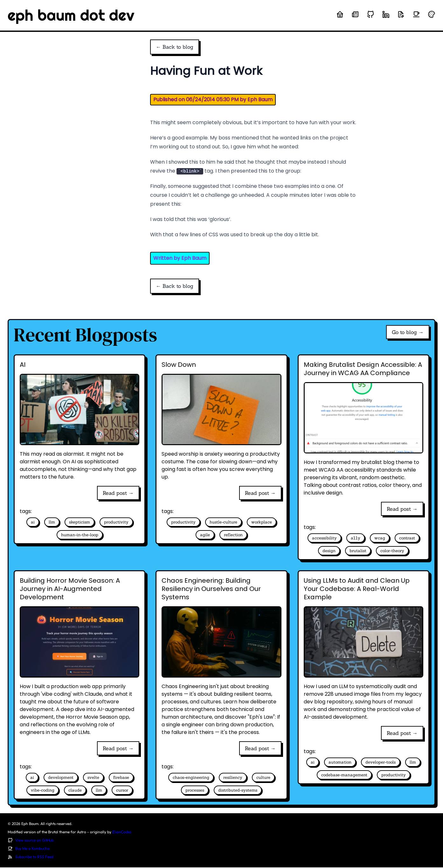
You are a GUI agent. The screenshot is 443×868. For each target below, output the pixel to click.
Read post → (118, 494)
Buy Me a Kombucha (32, 849)
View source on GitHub (35, 841)
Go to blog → (408, 333)
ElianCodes (122, 832)
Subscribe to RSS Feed (34, 857)
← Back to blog (175, 47)
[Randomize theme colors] (432, 14)
